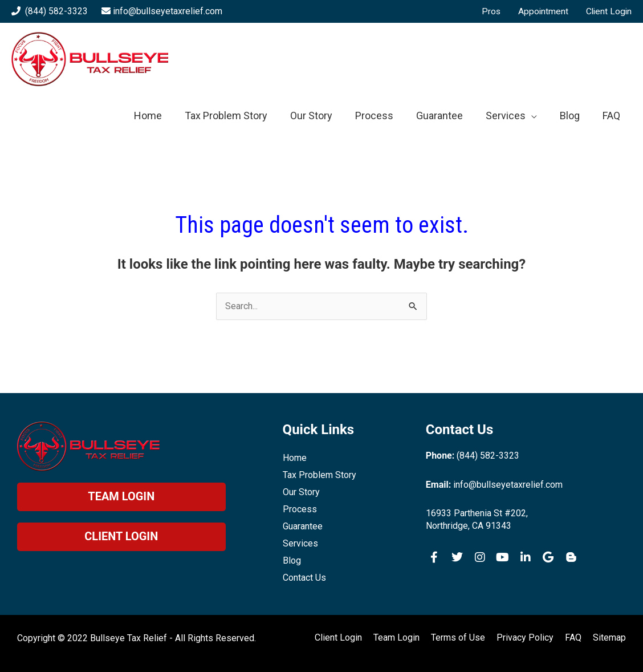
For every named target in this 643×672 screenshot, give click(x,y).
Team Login (396, 637)
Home (295, 458)
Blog (292, 560)
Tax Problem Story (320, 475)
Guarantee (303, 526)
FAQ (573, 637)
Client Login (338, 637)
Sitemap (609, 637)
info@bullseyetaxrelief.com (168, 11)
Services (300, 543)
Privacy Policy (525, 637)
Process (300, 509)
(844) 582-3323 (56, 11)
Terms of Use (458, 637)
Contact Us (304, 578)
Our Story (301, 492)
